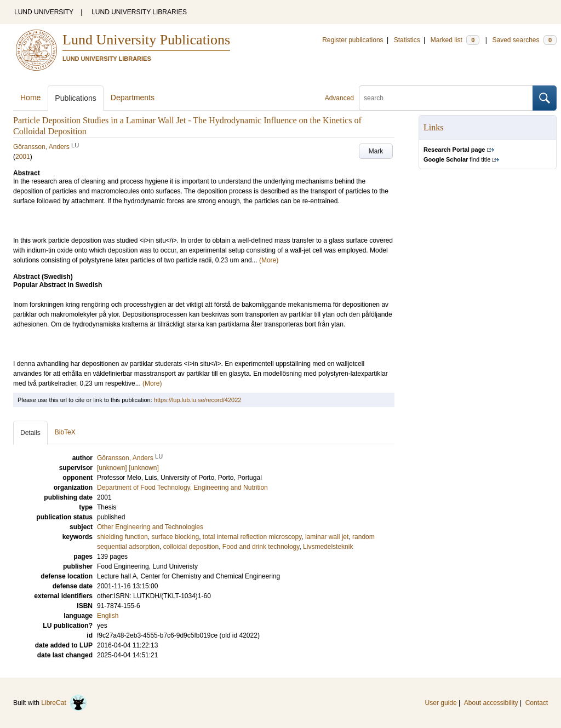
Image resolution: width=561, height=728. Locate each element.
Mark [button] (376, 151)
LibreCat (64, 703)
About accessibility (491, 703)
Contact (537, 703)
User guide (441, 703)
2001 (23, 157)
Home (30, 98)
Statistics (407, 40)
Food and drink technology (261, 547)
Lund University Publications (146, 40)
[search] (446, 98)
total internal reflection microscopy (252, 537)
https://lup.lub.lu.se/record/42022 (198, 400)
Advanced (339, 98)
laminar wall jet (327, 537)
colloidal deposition (191, 547)
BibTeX (65, 432)
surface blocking (175, 537)
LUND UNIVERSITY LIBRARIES (139, 12)
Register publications (353, 40)
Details (30, 433)
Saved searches (524, 40)
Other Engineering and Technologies (150, 527)
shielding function (122, 537)
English (108, 616)
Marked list (455, 40)
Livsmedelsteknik (328, 547)
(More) (269, 260)
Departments (133, 98)
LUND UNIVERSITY (44, 12)
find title (457, 159)
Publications (76, 98)
